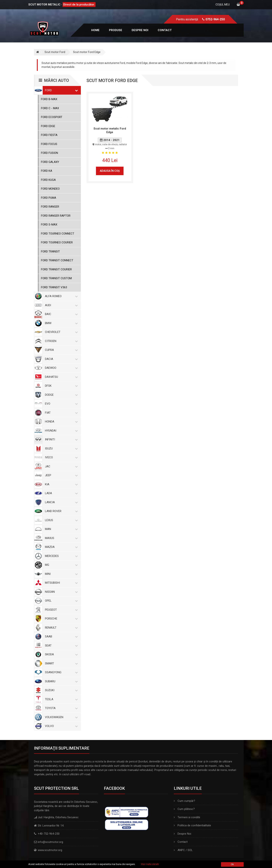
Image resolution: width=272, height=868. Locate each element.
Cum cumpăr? (184, 801)
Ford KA (47, 171)
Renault (61, 628)
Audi (61, 305)
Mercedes (61, 556)
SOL (190, 850)
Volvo (61, 726)
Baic (61, 314)
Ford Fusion (49, 153)
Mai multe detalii (150, 864)
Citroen (61, 341)
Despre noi (140, 30)
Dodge (61, 395)
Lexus (61, 520)
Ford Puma (49, 198)
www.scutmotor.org (50, 850)
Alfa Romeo (61, 296)
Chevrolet (61, 332)
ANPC (181, 850)
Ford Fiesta (49, 135)
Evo (61, 404)
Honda (61, 422)
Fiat (61, 413)
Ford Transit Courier (56, 269)
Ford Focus (49, 144)
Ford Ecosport (52, 117)
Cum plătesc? (184, 809)
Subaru (61, 681)
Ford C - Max (50, 108)
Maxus (61, 538)
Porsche (61, 619)
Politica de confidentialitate (192, 825)
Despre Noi (182, 834)
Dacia (61, 359)
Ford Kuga (48, 180)
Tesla (61, 699)
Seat (61, 646)
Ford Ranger (50, 207)
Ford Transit (50, 252)
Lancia (61, 502)
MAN (61, 529)
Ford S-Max (49, 225)
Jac (61, 466)
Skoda (61, 654)
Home (95, 30)
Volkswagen (61, 717)
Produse (116, 30)
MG (61, 565)
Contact (165, 30)
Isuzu (61, 449)
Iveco (61, 457)
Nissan (61, 592)
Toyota (61, 708)
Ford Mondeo (50, 189)
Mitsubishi (61, 583)
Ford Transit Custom (56, 278)
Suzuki (61, 690)
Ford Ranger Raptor (56, 216)
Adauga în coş (110, 171)
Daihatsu (61, 377)
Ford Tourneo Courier (57, 242)
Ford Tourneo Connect (58, 234)
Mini (61, 574)
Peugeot (61, 610)
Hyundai (61, 431)
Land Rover (61, 511)
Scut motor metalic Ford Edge (110, 130)
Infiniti (61, 439)
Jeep (61, 475)
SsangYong (61, 672)
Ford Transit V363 (54, 287)
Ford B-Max (49, 99)
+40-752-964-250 (49, 834)
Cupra (61, 350)
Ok (232, 864)
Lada (61, 493)
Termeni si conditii (187, 817)
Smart (61, 663)
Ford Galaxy (50, 162)
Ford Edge (48, 126)
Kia (61, 484)
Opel (61, 601)
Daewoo (61, 368)
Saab (61, 636)
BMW (61, 323)
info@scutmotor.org (50, 842)
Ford (61, 90)
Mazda (61, 547)
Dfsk (61, 386)
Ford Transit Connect (57, 260)
